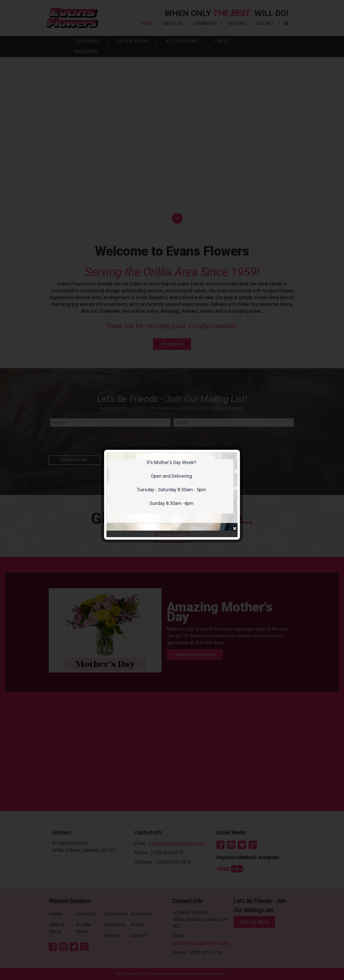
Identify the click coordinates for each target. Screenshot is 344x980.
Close (235, 132)
